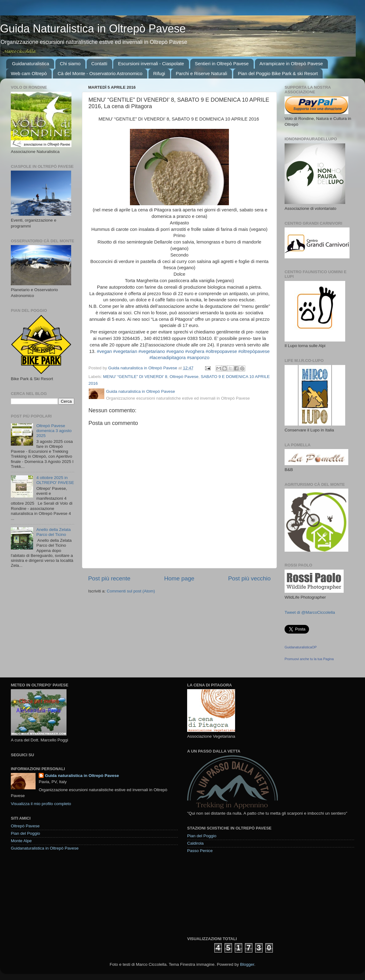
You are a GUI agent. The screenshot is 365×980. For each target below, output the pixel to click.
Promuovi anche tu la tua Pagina (309, 659)
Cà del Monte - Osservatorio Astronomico (100, 73)
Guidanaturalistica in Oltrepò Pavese (45, 848)
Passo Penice (200, 851)
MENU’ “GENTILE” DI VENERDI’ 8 (135, 377)
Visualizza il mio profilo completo (41, 804)
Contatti (99, 64)
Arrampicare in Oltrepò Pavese (291, 64)
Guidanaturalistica (31, 64)
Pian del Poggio (26, 833)
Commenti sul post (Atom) (131, 591)
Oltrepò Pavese (184, 377)
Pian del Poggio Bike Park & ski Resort (278, 73)
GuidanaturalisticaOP (301, 647)
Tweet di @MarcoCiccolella (310, 612)
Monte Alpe (21, 841)
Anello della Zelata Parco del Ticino (53, 532)
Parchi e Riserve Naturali (201, 73)
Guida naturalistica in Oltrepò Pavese (82, 776)
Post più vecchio (249, 578)
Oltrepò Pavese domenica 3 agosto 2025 (54, 431)
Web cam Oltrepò (29, 73)
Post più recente (109, 578)
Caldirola (195, 843)
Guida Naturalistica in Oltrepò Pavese (93, 29)
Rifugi (159, 73)
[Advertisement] (219, 894)
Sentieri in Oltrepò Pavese (222, 64)
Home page (179, 578)
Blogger (247, 964)
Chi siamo (70, 64)
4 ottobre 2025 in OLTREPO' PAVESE (55, 480)
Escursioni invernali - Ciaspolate (151, 64)
